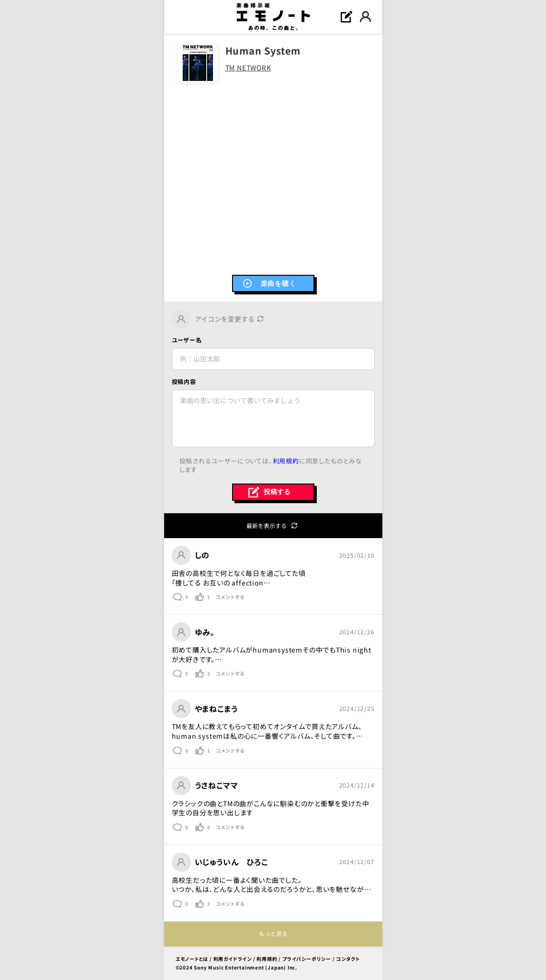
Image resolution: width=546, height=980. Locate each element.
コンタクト (348, 959)
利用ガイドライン (233, 959)
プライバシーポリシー (307, 959)
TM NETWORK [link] (248, 68)
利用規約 (286, 461)
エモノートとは (192, 959)
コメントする (230, 597)
